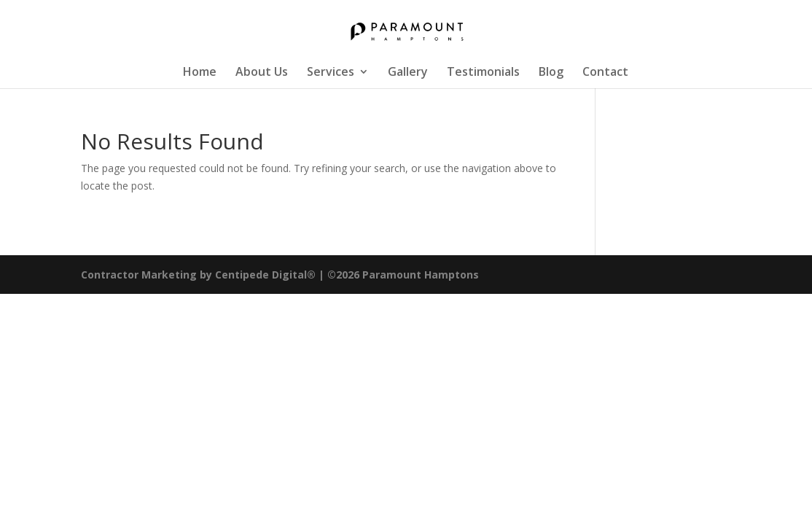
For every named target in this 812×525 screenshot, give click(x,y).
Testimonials (483, 73)
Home (200, 73)
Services (331, 73)
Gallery (408, 73)
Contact (605, 73)
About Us (262, 73)
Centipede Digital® (267, 275)
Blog (551, 73)
